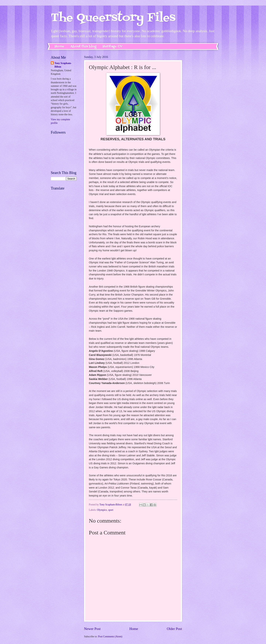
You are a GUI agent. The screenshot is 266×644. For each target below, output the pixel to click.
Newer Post (92, 629)
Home (59, 46)
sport (111, 510)
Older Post (174, 629)
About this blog (83, 46)
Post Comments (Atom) (110, 637)
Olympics (102, 510)
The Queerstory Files (113, 18)
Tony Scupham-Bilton (63, 65)
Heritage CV (112, 46)
